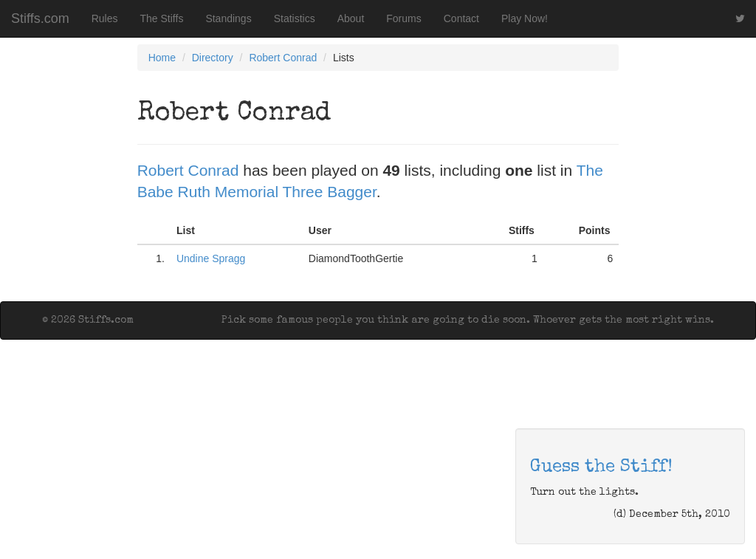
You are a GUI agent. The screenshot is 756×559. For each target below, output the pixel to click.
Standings (228, 18)
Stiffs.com (40, 18)
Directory (213, 58)
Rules (105, 18)
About (351, 18)
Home (162, 58)
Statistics (295, 18)
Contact (461, 18)
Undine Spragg (211, 258)
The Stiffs (162, 18)
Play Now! (525, 18)
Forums (403, 18)
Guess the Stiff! (601, 467)
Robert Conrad (283, 58)
